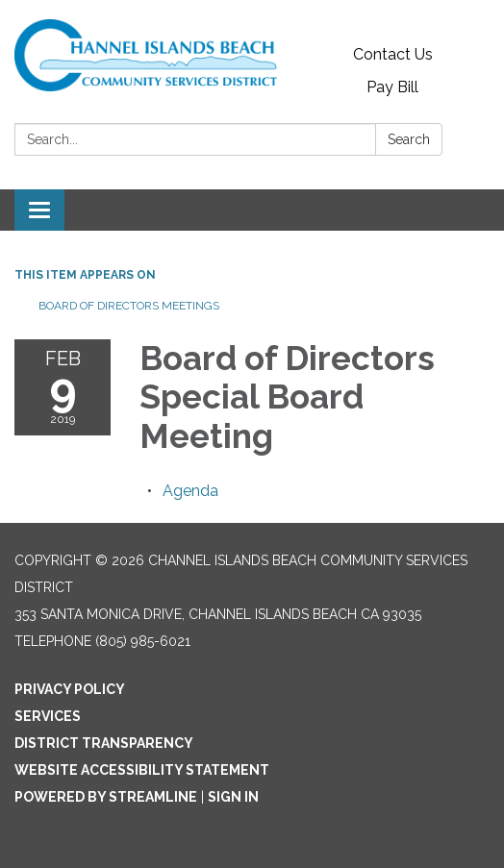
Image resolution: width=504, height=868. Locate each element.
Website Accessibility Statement (142, 770)
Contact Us (393, 54)
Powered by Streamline (106, 797)
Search (409, 139)
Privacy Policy (70, 689)
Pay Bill (392, 87)
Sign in (233, 797)
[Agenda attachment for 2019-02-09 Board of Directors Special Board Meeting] (190, 491)
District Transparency (104, 743)
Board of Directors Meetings (129, 306)
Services (48, 716)
